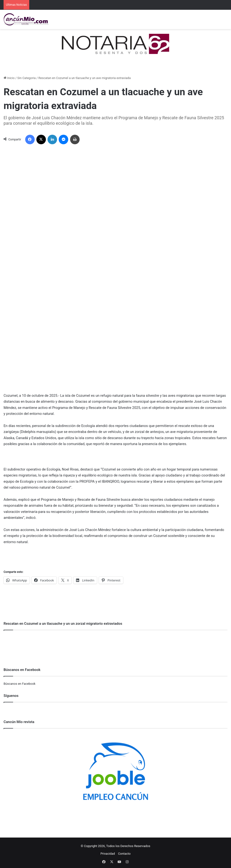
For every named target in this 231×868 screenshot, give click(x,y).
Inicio (9, 78)
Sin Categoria (26, 78)
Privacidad (108, 854)
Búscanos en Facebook (19, 684)
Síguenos (11, 696)
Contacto (124, 854)
